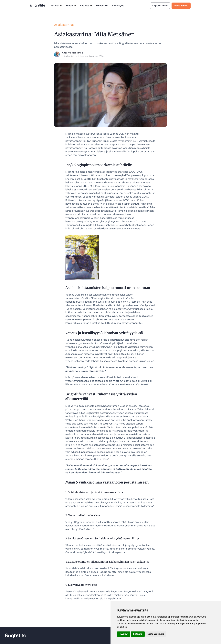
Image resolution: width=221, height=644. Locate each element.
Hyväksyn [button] (124, 634)
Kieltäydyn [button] (138, 634)
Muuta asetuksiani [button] (156, 634)
